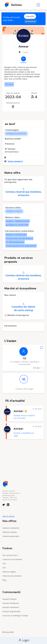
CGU (4, 563)
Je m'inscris (31, 21)
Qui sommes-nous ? (10, 555)
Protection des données (12, 576)
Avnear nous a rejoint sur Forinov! (24, 417)
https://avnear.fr (15, 161)
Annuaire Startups (10, 599)
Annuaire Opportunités (11, 611)
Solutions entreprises (11, 528)
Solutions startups (10, 532)
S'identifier (30, 16)
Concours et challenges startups (15, 616)
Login (24, 640)
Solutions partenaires (11, 536)
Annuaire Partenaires (11, 607)
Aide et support (9, 516)
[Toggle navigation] (38, 5)
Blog (4, 580)
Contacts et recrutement (12, 559)
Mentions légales (9, 572)
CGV (4, 568)
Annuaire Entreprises (11, 603)
